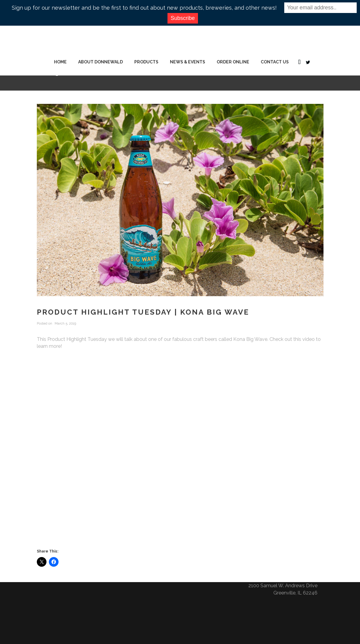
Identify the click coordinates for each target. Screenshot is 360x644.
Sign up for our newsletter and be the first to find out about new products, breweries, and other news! (144, 8)
